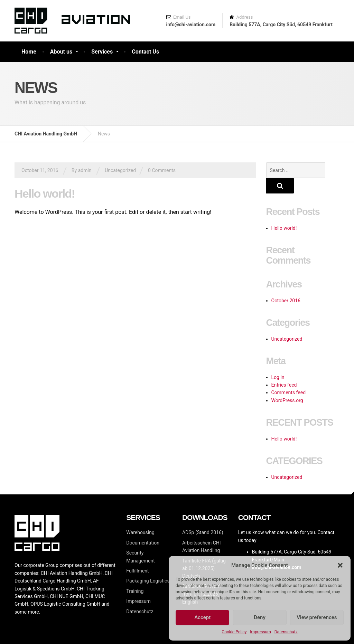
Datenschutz (286, 632)
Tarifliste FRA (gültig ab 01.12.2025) (204, 553)
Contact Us (145, 52)
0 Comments (162, 170)
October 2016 (286, 285)
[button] (340, 565)
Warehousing (140, 517)
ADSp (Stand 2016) (203, 517)
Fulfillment (137, 555)
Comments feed (289, 377)
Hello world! (45, 193)
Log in (278, 362)
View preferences (317, 617)
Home (29, 52)
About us (61, 52)
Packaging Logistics (148, 565)
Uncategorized (120, 170)
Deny (260, 617)
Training (135, 576)
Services (102, 52)
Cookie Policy (234, 632)
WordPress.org (287, 385)
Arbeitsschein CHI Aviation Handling (202, 531)
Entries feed (284, 369)
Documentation (143, 527)
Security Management (140, 541)
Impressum (260, 632)
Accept (202, 617)
